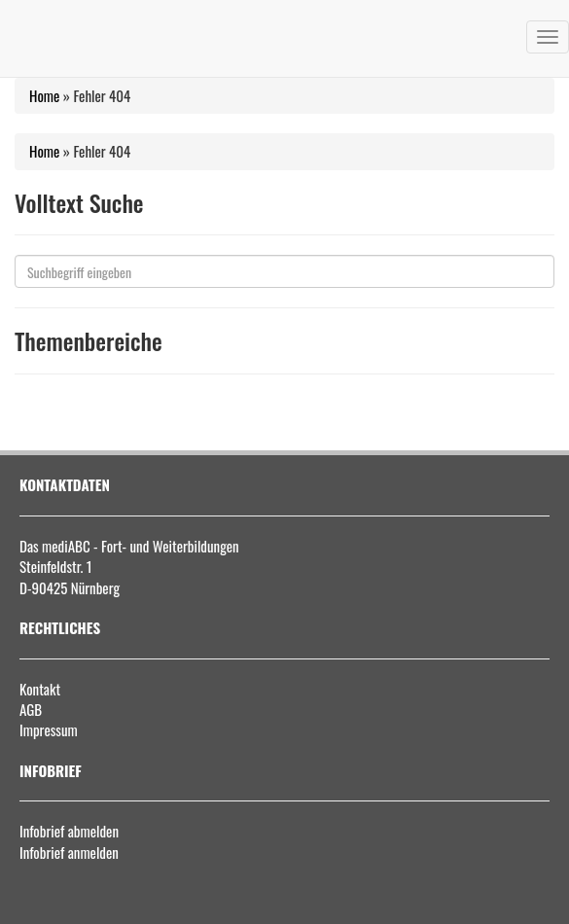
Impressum (49, 729)
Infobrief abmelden (69, 831)
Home (44, 95)
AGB (31, 709)
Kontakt (40, 689)
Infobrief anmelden (69, 852)
